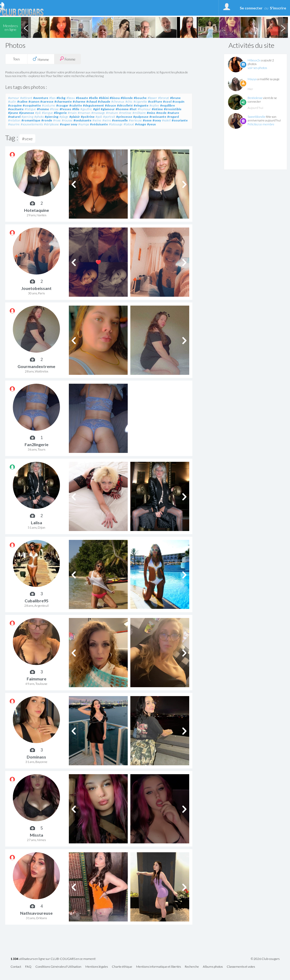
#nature (173, 113)
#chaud (92, 101)
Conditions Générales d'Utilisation (58, 967)
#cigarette (140, 101)
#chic (129, 101)
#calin (12, 101)
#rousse (67, 120)
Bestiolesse (255, 98)
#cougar (62, 105)
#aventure (41, 98)
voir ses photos (257, 68)
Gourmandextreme (36, 366)
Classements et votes (241, 967)
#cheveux (118, 101)
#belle (93, 98)
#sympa (84, 124)
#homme (122, 109)
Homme (41, 59)
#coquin (178, 101)
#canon (34, 101)
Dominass (36, 757)
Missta (37, 835)
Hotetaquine (37, 210)
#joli (38, 113)
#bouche (140, 98)
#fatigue (30, 109)
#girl (96, 109)
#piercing (52, 117)
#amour (14, 98)
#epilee (154, 105)
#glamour (108, 109)
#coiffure (155, 101)
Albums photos (213, 967)
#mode (161, 113)
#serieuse (135, 120)
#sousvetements (32, 124)
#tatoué (129, 124)
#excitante (16, 109)
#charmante (63, 101)
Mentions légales (97, 967)
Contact (16, 967)
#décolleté (125, 105)
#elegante (141, 105)
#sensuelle (120, 120)
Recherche (192, 967)
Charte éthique (122, 967)
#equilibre (168, 105)
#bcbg (61, 98)
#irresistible (173, 109)
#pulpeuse (141, 117)
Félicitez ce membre (261, 124)
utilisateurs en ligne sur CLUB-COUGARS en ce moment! (53, 959)
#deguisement (93, 105)
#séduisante (99, 124)
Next (283, 27)
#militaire (139, 113)
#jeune (13, 113)
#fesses (65, 109)
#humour (144, 109)
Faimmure (37, 679)
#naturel (14, 117)
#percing (27, 117)
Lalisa (37, 523)
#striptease (51, 124)
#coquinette (32, 105)
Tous (16, 59)
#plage (64, 117)
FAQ (28, 967)
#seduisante (82, 120)
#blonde (127, 98)
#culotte (76, 105)
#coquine (15, 105)
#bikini (104, 98)
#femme (43, 109)
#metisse (125, 113)
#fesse (54, 109)
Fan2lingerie (37, 444)
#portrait (109, 117)
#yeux (151, 124)
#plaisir (75, 117)
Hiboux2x (254, 60)
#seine (97, 120)
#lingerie (60, 113)
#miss (151, 113)
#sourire (14, 124)
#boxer (152, 98)
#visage (141, 124)
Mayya (252, 79)
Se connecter (251, 8)
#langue (47, 113)
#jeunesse (27, 113)
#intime (157, 109)
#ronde (47, 120)
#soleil (166, 120)
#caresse (47, 101)
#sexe (147, 120)
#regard (173, 117)
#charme (79, 101)
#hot (133, 109)
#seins (107, 120)
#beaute (82, 98)
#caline (22, 101)
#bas (52, 98)
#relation (14, 120)
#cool (167, 101)
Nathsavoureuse (36, 913)
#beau (71, 98)
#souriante (180, 120)
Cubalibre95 (37, 601)
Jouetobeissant (36, 288)
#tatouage (116, 124)
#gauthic (86, 109)
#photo (39, 117)
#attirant (26, 98)
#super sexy (69, 124)
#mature (112, 113)
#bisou (115, 98)
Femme (68, 59)
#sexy (157, 120)
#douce (110, 105)
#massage (98, 113)
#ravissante (158, 117)
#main (72, 113)
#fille (76, 109)
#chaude (104, 101)
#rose (57, 120)
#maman (84, 113)
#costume (49, 105)
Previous (26, 27)
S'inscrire (278, 8)
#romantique (31, 120)
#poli (99, 117)
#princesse (124, 117)
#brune (175, 98)
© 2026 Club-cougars (265, 959)
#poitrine (88, 117)
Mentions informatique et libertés (158, 967)
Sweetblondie (256, 117)
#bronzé (164, 98)
